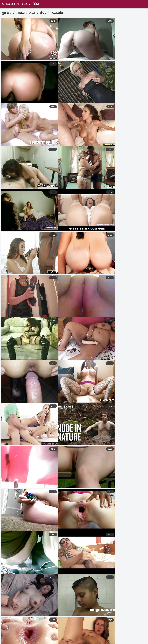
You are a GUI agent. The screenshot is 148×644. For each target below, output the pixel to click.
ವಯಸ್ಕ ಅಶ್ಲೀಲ (115, 635)
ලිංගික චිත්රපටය (97, 643)
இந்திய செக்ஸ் (32, 635)
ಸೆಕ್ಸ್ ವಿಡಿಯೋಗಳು (11, 635)
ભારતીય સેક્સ (72, 637)
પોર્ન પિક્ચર (64, 640)
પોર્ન (38, 643)
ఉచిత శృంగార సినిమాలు (131, 637)
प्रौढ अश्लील (26, 640)
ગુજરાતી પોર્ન (24, 643)
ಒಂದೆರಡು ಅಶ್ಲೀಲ (52, 637)
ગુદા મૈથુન (110, 637)
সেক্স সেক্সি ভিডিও (55, 643)
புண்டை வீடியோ (116, 640)
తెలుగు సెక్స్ (50, 635)
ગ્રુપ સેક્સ (9, 640)
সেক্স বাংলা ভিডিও (120, 643)
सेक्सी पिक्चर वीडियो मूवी (71, 635)
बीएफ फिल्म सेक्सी (95, 635)
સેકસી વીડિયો (33, 637)
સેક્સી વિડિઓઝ (45, 640)
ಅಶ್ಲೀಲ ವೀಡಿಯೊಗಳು (11, 637)
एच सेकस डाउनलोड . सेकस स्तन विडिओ (21, 4)
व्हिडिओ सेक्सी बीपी (92, 637)
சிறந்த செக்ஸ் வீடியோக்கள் (88, 640)
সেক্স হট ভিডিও (76, 643)
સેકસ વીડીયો (133, 635)
